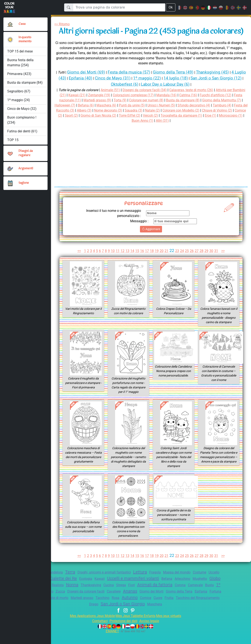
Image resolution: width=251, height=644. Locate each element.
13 (127, 261)
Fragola (164, 582)
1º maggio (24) (18, 100)
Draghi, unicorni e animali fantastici (110, 582)
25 (188, 261)
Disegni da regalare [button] (26, 153)
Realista (87, 595)
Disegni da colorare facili (125, 602)
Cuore (216, 608)
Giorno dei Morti (196, 602)
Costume (211, 582)
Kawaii (121, 589)
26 (193, 261)
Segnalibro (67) (19, 91)
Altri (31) (196, 131)
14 (132, 261)
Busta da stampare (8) (206, 110)
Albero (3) (123, 121)
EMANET (112, 641)
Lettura (148, 582)
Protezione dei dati (123, 631)
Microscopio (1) (148, 131)
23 (178, 261)
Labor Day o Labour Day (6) (179, 94)
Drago (122, 614)
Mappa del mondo (187, 582)
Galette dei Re (82, 589)
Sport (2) (123, 126)
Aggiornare (151, 239)
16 (142, 261)
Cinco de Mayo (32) (22, 109)
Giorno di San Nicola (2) (152, 126)
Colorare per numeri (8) (167, 110)
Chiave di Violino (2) (77, 126)
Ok (171, 7)
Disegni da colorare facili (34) (149, 100)
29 (207, 261)
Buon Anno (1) (175, 131)
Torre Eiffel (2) (186, 126)
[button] (10, 40)
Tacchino (156, 608)
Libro (86, 602)
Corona (218, 595)
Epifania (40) (97, 88)
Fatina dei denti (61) (22, 131)
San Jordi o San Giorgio (153, 614)
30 (212, 261)
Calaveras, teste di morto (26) (200, 100)
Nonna (102, 595)
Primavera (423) (19, 74)
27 (197, 261)
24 (183, 261)
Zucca (98, 602)
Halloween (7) (90, 115)
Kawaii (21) (89, 105)
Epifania (55, 608)
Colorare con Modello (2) (226, 121)
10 (112, 261)
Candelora (58, 582)
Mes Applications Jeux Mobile (90, 626)
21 (167, 261)
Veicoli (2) (208, 126)
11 (117, 261)
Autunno (185, 608)
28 (203, 261)
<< (77, 261)
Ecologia (106, 589)
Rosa (170, 608)
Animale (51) (113, 100)
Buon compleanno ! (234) (22, 120)
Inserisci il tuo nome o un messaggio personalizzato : (111, 223)
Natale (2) (195, 121)
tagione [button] (24, 183)
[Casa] (10, 24)
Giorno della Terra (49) (180, 82)
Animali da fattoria (191, 595)
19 (157, 261)
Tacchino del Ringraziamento (91, 614)
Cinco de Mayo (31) (130, 88)
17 (147, 261)
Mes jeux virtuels (171, 626)
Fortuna (70, 608)
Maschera (188, 614)
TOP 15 (13, 140)
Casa (22, 24)
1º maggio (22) (166, 88)
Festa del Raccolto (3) (94, 121)
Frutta (60, 614)
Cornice (203, 608)
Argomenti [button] (26, 168)
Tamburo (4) (64, 121)
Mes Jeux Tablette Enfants (136, 626)
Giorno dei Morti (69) (89, 82)
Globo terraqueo (62, 595)
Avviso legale (151, 631)
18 (152, 261)
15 (137, 261)
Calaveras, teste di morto (99, 608)
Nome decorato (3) (148, 121)
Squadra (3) (175, 121)
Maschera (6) (133, 115)
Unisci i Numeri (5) (192, 115)
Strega (155, 595)
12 (122, 261)
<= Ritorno (63, 24)
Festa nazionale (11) (81, 110)
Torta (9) (138, 110)
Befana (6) (112, 115)
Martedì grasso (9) (114, 110)
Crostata (57, 589)
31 (217, 261)
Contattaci (97, 631)
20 (162, 261)
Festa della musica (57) (134, 82)
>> (225, 261)
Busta (52, 602)
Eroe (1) (126, 131)
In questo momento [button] (25, 39)
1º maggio (70, 601)
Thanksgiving (122, 595)
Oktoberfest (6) (135, 94)
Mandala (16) (183, 105)
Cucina (142, 595)
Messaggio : (139, 231)
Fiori (166, 595)
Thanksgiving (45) (222, 82)
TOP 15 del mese (20, 51)
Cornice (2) (105, 126)
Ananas (173, 601)
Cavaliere (155, 602)
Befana (191, 589)
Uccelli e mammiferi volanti (156, 589)
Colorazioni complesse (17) (148, 105)
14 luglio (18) (195, 88)
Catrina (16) (206, 105)
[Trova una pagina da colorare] (119, 7)
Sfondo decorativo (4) (227, 115)
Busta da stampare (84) (25, 83)
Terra (74, 582)
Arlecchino (208, 589)
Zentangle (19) (112, 105)
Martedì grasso (134, 608)
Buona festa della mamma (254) (20, 63)
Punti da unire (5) (160, 115)
